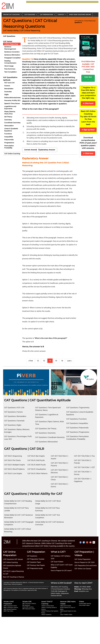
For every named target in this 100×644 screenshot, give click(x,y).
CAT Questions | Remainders (15, 416)
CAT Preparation (46, 15)
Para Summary (10, 69)
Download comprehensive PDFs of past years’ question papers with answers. (88, 143)
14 (50, 361)
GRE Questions (26, 605)
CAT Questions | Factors (13, 412)
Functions (8, 134)
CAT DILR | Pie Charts (12, 460)
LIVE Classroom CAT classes (13, 559)
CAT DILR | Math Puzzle (37, 465)
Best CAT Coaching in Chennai (14, 577)
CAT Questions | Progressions (78, 432)
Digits (6, 95)
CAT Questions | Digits (13, 425)
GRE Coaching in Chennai (29, 604)
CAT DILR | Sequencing (13, 456)
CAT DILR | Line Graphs (13, 473)
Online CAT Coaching (11, 15)
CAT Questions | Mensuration (46, 442)
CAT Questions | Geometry (45, 433)
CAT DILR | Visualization (37, 469)
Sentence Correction (12, 52)
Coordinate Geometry (12, 123)
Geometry (8, 120)
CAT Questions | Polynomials (77, 428)
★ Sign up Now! (88, 130)
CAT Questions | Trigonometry (78, 408)
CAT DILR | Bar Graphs (36, 456)
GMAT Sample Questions (10, 609)
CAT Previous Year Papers (36, 565)
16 (62, 361)
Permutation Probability (9, 147)
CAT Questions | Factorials (14, 421)
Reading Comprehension (10, 62)
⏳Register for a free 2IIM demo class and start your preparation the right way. (88, 93)
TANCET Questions (46, 615)
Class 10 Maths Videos (66, 615)
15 (56, 361)
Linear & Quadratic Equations (11, 130)
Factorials (8, 92)
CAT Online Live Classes (83, 569)
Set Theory (8, 117)
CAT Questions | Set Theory (46, 429)
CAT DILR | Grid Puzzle (36, 460)
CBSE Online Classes (66, 606)
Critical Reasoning (90, 21)
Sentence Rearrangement (10, 48)
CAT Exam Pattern (57, 562)
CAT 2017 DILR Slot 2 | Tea (84, 456)
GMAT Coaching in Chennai (11, 608)
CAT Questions (79, 21)
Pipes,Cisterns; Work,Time (10, 113)
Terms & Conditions (17, 584)
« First (31, 361)
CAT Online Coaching (12, 154)
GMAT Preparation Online (10, 606)
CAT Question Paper (34, 562)
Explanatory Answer (47, 150)
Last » (69, 361)
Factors (7, 86)
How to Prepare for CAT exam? (61, 571)
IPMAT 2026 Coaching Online (80, 15)
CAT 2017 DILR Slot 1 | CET (84, 467)
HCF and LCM (9, 83)
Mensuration (9, 126)
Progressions (9, 143)
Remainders (9, 89)
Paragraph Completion (13, 58)
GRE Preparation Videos (29, 609)
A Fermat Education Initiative (36, 583)
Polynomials (9, 140)
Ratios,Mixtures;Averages (13, 97)
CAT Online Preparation (83, 559)
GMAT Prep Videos (8, 611)
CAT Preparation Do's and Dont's (86, 566)
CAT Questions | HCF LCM (14, 408)
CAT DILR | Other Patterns (37, 473)
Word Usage (9, 66)
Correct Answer (31, 150)
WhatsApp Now (87, 589)
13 (44, 361)
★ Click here (88, 153)
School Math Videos (84, 605)
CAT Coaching (30, 15)
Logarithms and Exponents (10, 108)
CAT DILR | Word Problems (14, 469)
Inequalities (9, 137)
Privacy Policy (7, 584)
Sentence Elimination (12, 55)
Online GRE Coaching (28, 607)
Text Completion (10, 72)
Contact (61, 15)
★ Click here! (88, 103)
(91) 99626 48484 (85, 587)
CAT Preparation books (35, 568)
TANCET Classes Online (48, 606)
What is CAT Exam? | (58, 565)
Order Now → (88, 78)
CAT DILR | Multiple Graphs (15, 465)
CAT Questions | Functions (76, 419)
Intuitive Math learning (85, 604)
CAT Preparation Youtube (36, 559)
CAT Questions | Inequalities (77, 423)
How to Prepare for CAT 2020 (85, 562)
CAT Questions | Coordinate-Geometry (50, 437)
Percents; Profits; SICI (12, 100)
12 (38, 361)
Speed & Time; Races (12, 103)
